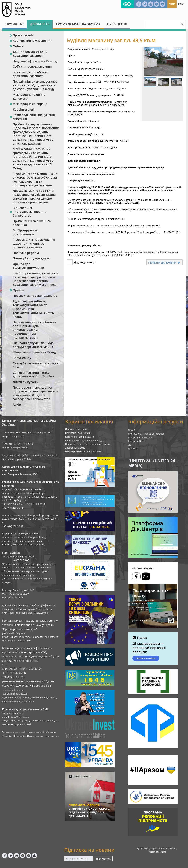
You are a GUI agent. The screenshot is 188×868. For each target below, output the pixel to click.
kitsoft (163, 852)
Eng (181, 4)
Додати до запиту (84, 262)
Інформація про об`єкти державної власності (31, 74)
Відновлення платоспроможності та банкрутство (28, 212)
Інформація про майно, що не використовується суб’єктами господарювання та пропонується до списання (35, 179)
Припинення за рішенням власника (32, 223)
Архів (17, 404)
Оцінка (16, 46)
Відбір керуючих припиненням (25, 232)
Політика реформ (26, 253)
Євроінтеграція (24, 109)
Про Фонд (14, 24)
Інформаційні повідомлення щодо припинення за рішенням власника (34, 244)
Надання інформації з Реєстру (35, 61)
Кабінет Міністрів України (80, 437)
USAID (132, 430)
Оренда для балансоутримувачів (28, 266)
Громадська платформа (78, 24)
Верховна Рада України (78, 433)
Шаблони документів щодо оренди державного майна (33, 345)
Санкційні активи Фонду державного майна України (33, 374)
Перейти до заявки (164, 263)
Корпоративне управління (31, 41)
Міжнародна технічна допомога (29, 96)
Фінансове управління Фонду (35, 352)
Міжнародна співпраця (28, 104)
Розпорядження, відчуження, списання (33, 117)
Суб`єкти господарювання (32, 66)
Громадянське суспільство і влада (84, 440)
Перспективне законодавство (35, 296)
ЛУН (131, 445)
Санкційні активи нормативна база (36, 365)
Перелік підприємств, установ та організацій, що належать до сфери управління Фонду (35, 85)
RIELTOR (133, 448)
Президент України (76, 429)
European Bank (136, 441)
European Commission (140, 437)
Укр (172, 4)
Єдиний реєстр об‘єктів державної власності (28, 54)
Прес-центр (117, 24)
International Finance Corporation (146, 434)
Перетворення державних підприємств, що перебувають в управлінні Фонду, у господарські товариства (36, 393)
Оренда (17, 290)
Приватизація (21, 35)
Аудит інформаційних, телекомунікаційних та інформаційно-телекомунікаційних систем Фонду (34, 309)
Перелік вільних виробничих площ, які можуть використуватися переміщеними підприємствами (35, 330)
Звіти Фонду (22, 358)
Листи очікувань (25, 382)
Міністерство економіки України (83, 451)
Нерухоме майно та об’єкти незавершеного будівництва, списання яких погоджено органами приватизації (35, 196)
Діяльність (40, 24)
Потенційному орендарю (31, 258)
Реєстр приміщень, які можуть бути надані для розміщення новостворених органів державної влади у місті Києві (36, 279)
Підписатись (103, 859)
